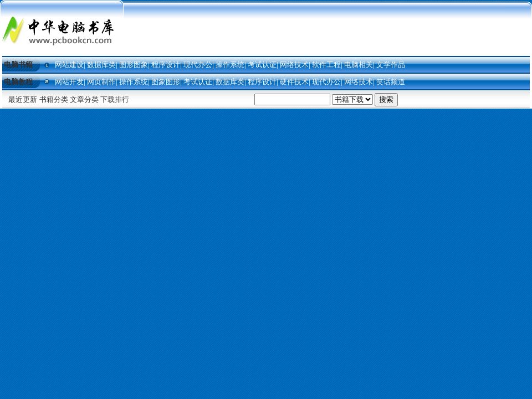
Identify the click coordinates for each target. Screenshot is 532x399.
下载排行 (115, 99)
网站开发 (69, 82)
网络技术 (294, 65)
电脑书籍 (18, 65)
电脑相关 (359, 65)
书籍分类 (54, 99)
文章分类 (84, 99)
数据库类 (101, 65)
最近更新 (23, 99)
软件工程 (326, 65)
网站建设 (69, 65)
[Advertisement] (328, 29)
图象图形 (166, 82)
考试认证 (262, 65)
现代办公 (198, 65)
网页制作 (101, 82)
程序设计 (166, 65)
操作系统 (230, 65)
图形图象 (134, 65)
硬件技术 (294, 82)
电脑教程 (18, 82)
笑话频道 (391, 82)
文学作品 (391, 65)
